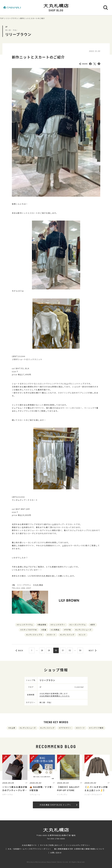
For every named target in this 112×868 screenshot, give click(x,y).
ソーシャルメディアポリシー (78, 845)
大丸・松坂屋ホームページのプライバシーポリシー (29, 849)
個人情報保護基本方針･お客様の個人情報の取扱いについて (79, 849)
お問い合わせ (56, 853)
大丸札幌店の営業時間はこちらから (55, 696)
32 (70, 650)
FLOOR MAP (79, 687)
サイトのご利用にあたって (51, 845)
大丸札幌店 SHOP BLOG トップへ (58, 805)
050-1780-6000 (58, 839)
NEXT (93, 650)
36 (80, 650)
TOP (2, 18)
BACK (19, 650)
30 (56, 650)
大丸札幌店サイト (29, 845)
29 (49, 650)
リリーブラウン (12, 18)
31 (63, 650)
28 (42, 650)
